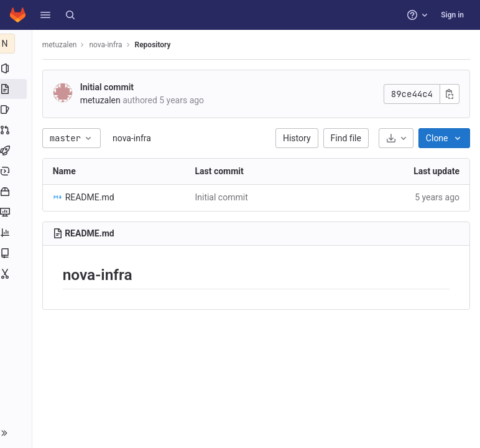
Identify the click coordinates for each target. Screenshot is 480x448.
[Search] (70, 15)
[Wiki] (17, 253)
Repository (155, 45)
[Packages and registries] (17, 192)
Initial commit (109, 87)
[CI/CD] (17, 151)
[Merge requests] (17, 130)
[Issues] (17, 110)
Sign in (452, 15)
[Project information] (17, 68)
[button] (45, 15)
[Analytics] (17, 233)
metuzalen (62, 45)
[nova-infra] (17, 44)
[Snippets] (17, 274)
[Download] (396, 138)
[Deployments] (17, 171)
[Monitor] (17, 212)
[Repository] (17, 89)
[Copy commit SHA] (450, 94)
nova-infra (134, 138)
